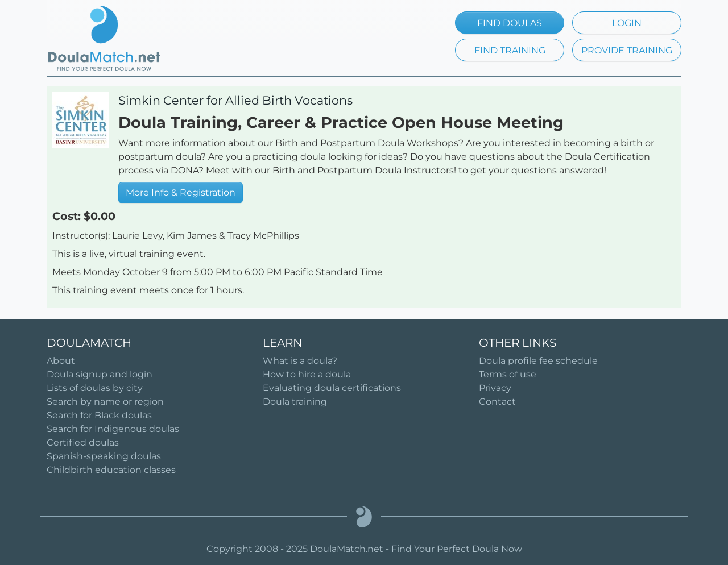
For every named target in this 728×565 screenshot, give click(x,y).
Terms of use (508, 374)
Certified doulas (83, 443)
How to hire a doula (307, 374)
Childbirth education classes (111, 470)
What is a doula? (300, 361)
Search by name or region (105, 402)
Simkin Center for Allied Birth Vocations (235, 100)
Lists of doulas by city (95, 388)
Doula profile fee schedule (538, 361)
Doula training (295, 402)
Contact (497, 402)
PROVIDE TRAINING (627, 50)
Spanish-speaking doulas (104, 456)
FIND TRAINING (510, 50)
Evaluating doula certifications (332, 388)
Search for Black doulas (99, 415)
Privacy (495, 388)
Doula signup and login (100, 374)
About (61, 361)
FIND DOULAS (510, 23)
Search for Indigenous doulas (113, 429)
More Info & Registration (181, 192)
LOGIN (627, 23)
